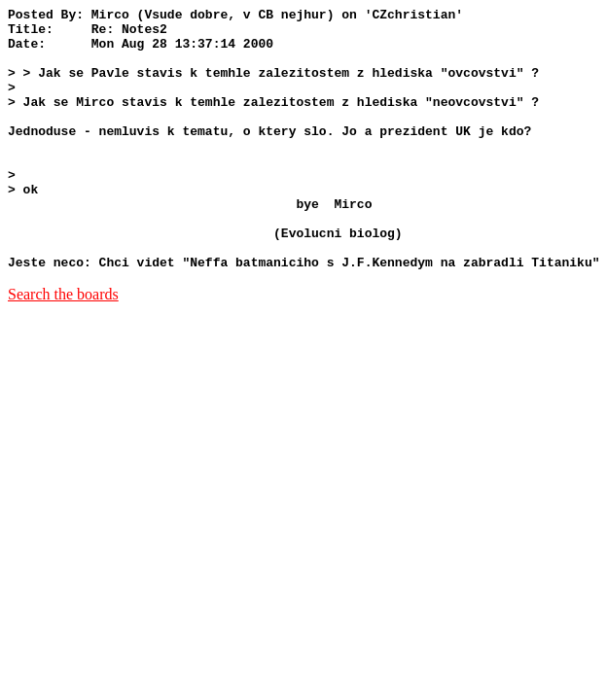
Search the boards (63, 347)
